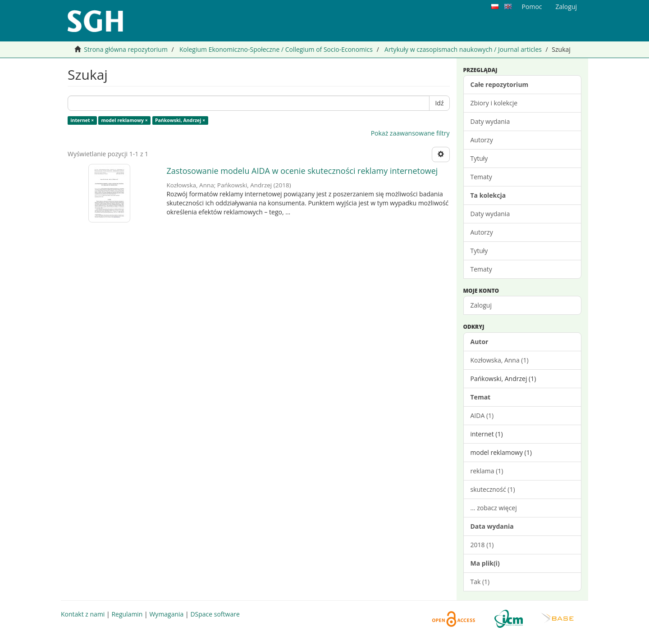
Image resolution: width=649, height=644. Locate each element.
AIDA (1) (482, 415)
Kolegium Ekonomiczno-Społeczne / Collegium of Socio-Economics (276, 49)
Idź (439, 103)
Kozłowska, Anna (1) (500, 360)
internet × (82, 120)
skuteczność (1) (493, 489)
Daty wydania (490, 121)
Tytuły (479, 158)
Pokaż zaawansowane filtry (410, 133)
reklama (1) (487, 471)
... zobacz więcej (494, 508)
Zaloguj (481, 305)
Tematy (481, 177)
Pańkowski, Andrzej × (180, 120)
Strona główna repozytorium (126, 49)
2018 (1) (482, 545)
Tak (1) (480, 582)
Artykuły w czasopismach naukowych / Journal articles (463, 49)
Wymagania (166, 614)
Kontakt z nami (83, 614)
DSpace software (215, 614)
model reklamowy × (125, 120)
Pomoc (532, 7)
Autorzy (482, 140)
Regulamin (127, 614)
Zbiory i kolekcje (494, 103)
